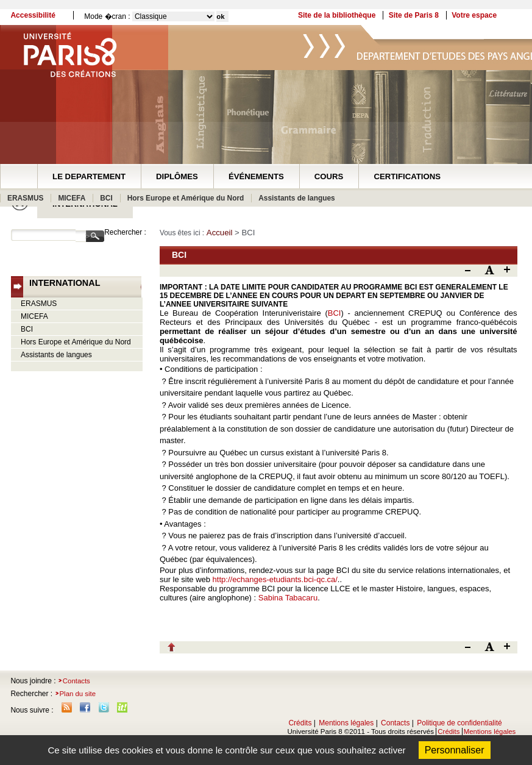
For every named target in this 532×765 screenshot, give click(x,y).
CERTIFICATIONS (407, 176)
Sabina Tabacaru (288, 598)
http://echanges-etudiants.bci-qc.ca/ (275, 579)
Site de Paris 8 (414, 15)
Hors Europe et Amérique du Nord (186, 198)
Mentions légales (346, 723)
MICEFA (72, 198)
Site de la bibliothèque (337, 15)
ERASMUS (25, 198)
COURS (329, 176)
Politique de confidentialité (459, 723)
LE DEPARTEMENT (89, 176)
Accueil (220, 233)
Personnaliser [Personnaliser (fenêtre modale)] (455, 750)
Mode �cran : (107, 16)
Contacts (76, 681)
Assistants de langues (296, 198)
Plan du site (78, 694)
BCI (106, 198)
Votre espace (474, 15)
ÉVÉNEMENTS (256, 176)
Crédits (300, 723)
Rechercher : (125, 232)
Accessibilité (33, 15)
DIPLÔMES (177, 176)
